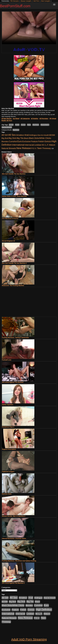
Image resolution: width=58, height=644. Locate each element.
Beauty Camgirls (26, 1)
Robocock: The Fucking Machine (13, 286)
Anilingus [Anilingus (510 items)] (33, 135)
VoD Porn (36, 1)
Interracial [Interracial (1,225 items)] (29, 145)
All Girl (11, 125)
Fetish (17, 125)
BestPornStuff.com (15, 6)
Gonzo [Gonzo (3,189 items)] (48, 141)
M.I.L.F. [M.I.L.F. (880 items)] (45, 145)
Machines (36, 125)
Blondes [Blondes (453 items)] (5, 142)
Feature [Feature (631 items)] (34, 141)
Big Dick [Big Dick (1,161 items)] (12, 138)
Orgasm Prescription (9, 449)
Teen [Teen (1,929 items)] (39, 148)
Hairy (29, 125)
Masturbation (45, 125)
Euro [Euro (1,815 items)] (20, 141)
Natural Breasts (7, 127)
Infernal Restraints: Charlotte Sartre (14, 538)
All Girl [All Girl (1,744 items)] (5, 135)
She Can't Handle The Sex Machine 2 (14, 263)
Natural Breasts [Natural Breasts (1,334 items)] (9, 148)
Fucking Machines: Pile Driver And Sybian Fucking (19, 561)
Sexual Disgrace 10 (8, 241)
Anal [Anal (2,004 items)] (27, 135)
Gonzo (23, 125)
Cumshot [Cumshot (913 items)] (13, 141)
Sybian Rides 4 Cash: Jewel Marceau (14, 196)
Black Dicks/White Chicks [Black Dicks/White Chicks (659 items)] (40, 138)
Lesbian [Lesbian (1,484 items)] (38, 145)
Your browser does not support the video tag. (29, 28)
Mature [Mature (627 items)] (52, 145)
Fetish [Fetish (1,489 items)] (41, 141)
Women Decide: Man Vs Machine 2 (14, 516)
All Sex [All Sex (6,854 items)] (12, 135)
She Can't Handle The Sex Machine (14, 174)
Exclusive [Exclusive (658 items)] (26, 141)
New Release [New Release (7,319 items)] (24, 148)
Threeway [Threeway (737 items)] (47, 148)
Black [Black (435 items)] (26, 138)
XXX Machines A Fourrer (10, 219)
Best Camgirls (46, 1)
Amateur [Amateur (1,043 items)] (20, 135)
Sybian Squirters (8, 405)
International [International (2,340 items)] (18, 145)
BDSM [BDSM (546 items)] (52, 135)
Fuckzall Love (7, 360)
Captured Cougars (8, 472)
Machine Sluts (7, 494)
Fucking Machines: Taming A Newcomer (15, 338)
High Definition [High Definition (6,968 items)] (44, 610)
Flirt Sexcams (15, 1)
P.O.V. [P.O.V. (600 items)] (34, 148)
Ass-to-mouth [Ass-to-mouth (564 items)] (43, 135)
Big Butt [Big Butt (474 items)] (5, 138)
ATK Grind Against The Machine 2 (13, 583)
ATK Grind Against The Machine (13, 382)
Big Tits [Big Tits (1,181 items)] (20, 138)
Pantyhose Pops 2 (8, 427)
